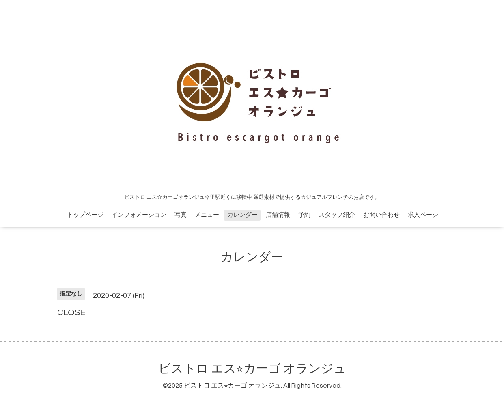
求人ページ (423, 215)
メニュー (207, 215)
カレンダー (242, 215)
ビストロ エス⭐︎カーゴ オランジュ (252, 369)
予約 (304, 215)
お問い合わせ (381, 215)
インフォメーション (139, 215)
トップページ (85, 215)
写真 (181, 215)
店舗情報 (278, 215)
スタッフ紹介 (337, 215)
